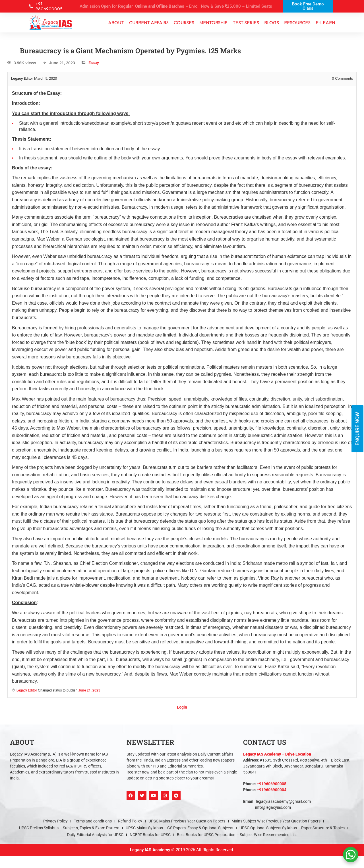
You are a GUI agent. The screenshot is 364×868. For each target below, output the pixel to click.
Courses (184, 23)
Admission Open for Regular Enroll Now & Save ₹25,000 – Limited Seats (176, 7)
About (116, 23)
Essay (94, 63)
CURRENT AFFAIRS (149, 23)
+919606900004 (272, 791)
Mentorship (213, 23)
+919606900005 (272, 785)
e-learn (325, 23)
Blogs (272, 23)
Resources (297, 23)
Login (182, 708)
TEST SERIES (246, 23)
